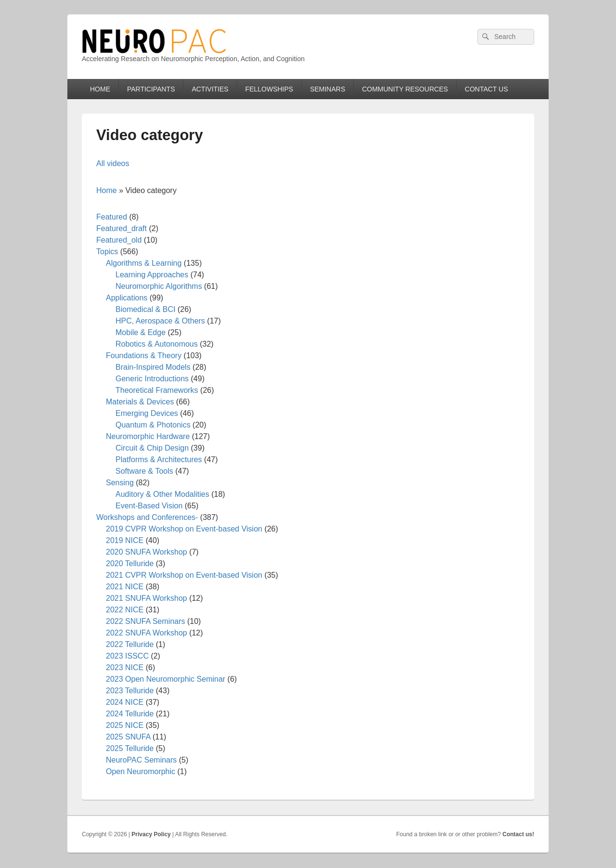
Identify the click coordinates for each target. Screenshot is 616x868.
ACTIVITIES (210, 89)
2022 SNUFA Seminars (146, 621)
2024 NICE (125, 702)
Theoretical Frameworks (157, 390)
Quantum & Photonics (153, 425)
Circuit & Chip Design (152, 448)
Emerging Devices (147, 413)
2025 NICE (125, 725)
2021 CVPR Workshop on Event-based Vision (184, 575)
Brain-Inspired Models (153, 367)
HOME (100, 89)
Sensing (120, 483)
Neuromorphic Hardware (148, 436)
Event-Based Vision (149, 506)
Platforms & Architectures (159, 460)
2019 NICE (125, 540)
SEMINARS (327, 89)
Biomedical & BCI (146, 309)
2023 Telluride (130, 691)
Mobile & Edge (141, 332)
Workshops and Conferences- (147, 517)
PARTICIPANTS (151, 89)
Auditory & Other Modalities (162, 494)
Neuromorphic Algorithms (159, 286)
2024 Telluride (130, 714)
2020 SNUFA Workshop (147, 552)
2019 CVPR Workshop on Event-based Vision (184, 529)
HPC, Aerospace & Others (160, 321)
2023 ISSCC (127, 656)
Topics (107, 252)
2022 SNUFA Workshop (147, 633)
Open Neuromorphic (141, 771)
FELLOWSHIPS (269, 89)
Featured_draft (122, 228)
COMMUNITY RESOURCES (405, 89)
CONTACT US (487, 89)
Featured (112, 217)
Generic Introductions (152, 379)
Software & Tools (144, 471)
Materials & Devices (140, 402)
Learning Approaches (152, 275)
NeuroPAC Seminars (141, 760)
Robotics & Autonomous (157, 344)
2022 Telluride (130, 644)
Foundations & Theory (144, 356)
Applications (127, 298)
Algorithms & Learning (144, 263)
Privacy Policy (151, 834)
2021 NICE (125, 587)
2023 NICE (125, 667)
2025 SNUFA (128, 737)
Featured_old (119, 240)
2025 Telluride (130, 748)
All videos (113, 163)
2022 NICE (125, 610)
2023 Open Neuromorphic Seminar (166, 679)
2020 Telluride (130, 564)
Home (107, 190)
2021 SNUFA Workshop (147, 598)
